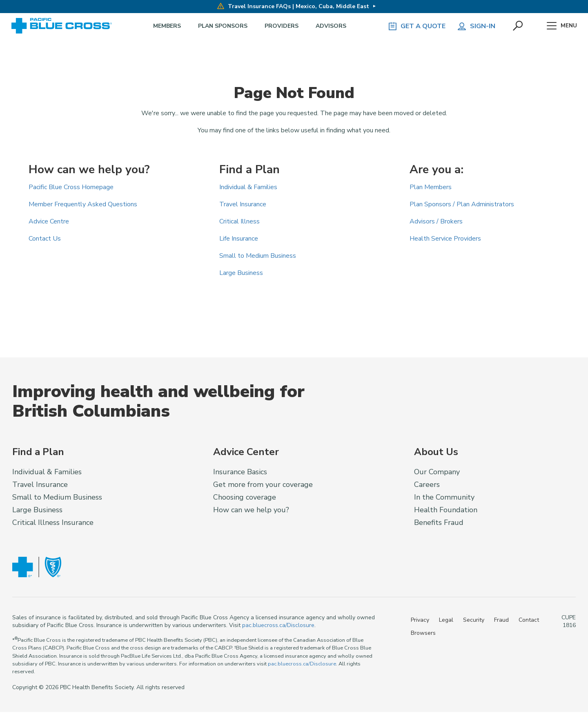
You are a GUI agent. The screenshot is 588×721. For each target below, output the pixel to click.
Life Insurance (239, 239)
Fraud (501, 620)
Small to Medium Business (258, 256)
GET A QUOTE (412, 26)
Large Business (241, 273)
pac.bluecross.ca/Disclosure (278, 625)
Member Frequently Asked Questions (83, 204)
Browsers (423, 633)
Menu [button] (560, 26)
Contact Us (45, 239)
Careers (427, 484)
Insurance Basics (240, 472)
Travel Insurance (243, 204)
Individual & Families (248, 187)
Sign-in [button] (472, 26)
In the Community (444, 497)
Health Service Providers (445, 239)
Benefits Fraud (439, 522)
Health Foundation (446, 510)
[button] (515, 26)
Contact (529, 620)
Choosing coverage (245, 497)
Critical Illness (239, 221)
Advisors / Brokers (436, 221)
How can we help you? (251, 510)
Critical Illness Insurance (53, 522)
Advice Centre (49, 221)
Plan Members (431, 187)
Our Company (437, 472)
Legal (446, 620)
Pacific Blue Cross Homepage (71, 187)
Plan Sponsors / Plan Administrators (462, 204)
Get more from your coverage (263, 484)
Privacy (420, 620)
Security (474, 620)
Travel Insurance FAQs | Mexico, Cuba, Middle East (293, 6)
